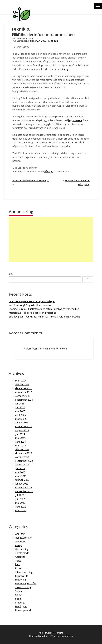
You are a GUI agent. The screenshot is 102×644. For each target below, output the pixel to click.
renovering (21, 580)
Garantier (20, 557)
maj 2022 (20, 503)
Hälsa (18, 561)
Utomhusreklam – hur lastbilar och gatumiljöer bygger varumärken (44, 309)
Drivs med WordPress (40, 636)
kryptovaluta (22, 576)
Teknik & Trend (21, 32)
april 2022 (20, 507)
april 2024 (20, 442)
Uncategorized (23, 610)
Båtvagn (49, 171)
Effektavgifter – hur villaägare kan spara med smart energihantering (44, 317)
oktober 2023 (22, 457)
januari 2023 (22, 484)
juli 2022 (20, 495)
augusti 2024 (22, 430)
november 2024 (24, 426)
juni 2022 (20, 499)
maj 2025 (20, 411)
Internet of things (24, 572)
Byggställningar (24, 538)
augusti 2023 (22, 465)
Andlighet (20, 534)
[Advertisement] (51, 240)
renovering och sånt (26, 583)
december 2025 (24, 388)
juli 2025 (20, 404)
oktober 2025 (22, 396)
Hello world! (62, 349)
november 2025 (24, 392)
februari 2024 (22, 449)
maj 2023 (20, 472)
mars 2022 (21, 510)
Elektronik (20, 542)
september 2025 (24, 400)
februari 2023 (22, 480)
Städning (20, 603)
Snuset (19, 595)
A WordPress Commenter (37, 349)
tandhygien (21, 606)
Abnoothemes (66, 636)
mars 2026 (21, 381)
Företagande (22, 553)
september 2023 (24, 461)
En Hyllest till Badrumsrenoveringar (31, 180)
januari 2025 (22, 423)
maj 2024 (20, 438)
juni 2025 (20, 407)
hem (18, 564)
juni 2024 (20, 434)
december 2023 (24, 453)
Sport (18, 599)
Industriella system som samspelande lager (32, 301)
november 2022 (24, 488)
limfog (65, 69)
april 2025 (20, 415)
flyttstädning (22, 549)
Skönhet (20, 591)
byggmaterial (75, 120)
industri (19, 568)
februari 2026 (22, 384)
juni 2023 (20, 468)
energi (19, 545)
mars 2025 (21, 419)
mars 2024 (21, 446)
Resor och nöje (23, 587)
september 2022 (24, 491)
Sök (11, 274)
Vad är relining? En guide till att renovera (30, 305)
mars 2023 (21, 476)
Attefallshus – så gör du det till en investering (33, 313)
